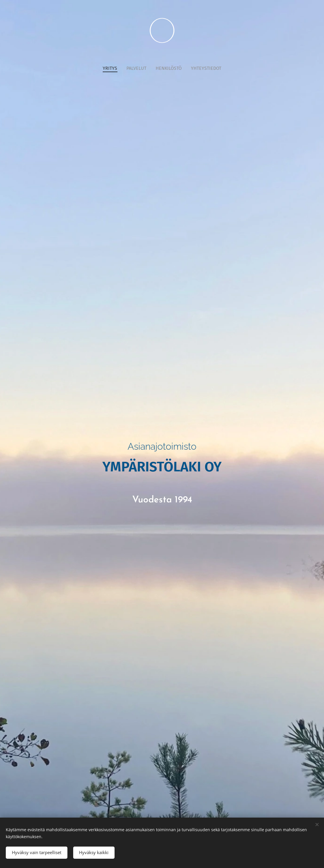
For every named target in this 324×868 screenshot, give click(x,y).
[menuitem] (112, 68)
